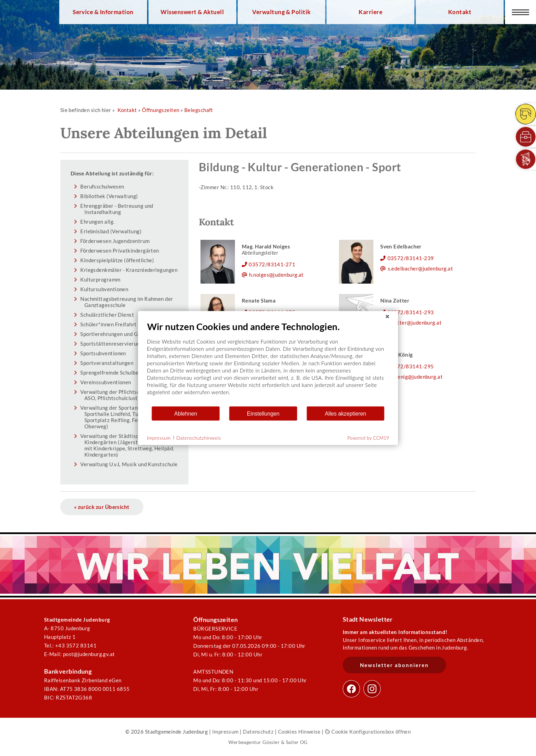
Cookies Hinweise (299, 732)
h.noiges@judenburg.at (276, 275)
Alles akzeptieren (346, 413)
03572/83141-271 (272, 264)
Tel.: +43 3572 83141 (70, 645)
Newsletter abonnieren (394, 665)
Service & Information (103, 12)
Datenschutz (258, 732)
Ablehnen (186, 413)
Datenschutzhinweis (199, 437)
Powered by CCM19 (368, 438)
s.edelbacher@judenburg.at (420, 268)
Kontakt (460, 12)
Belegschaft (199, 110)
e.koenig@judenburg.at (415, 377)
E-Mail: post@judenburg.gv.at (80, 654)
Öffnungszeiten (161, 110)
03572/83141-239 (411, 258)
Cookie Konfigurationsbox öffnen (368, 732)
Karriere (370, 12)
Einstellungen (263, 413)
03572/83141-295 (411, 366)
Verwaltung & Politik (281, 12)
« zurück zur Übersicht (102, 507)
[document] (268, 363)
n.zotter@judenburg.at (415, 323)
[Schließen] (388, 317)
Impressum (225, 732)
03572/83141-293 (411, 312)
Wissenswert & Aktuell (192, 12)
